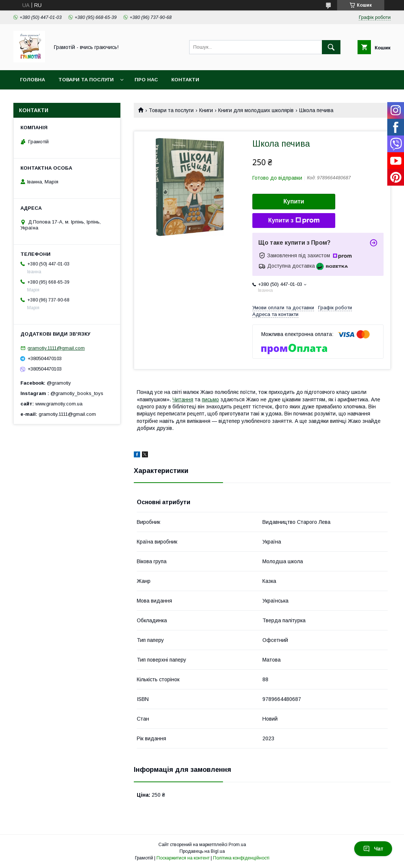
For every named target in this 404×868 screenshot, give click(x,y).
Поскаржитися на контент (183, 858)
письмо (210, 399)
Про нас (146, 80)
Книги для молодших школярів (256, 110)
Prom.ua (237, 845)
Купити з (294, 221)
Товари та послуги (86, 80)
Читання (183, 399)
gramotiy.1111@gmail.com (56, 348)
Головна (33, 80)
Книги (206, 110)
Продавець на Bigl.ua (202, 851)
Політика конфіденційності (241, 858)
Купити (294, 201)
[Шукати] (331, 47)
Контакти (185, 80)
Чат (373, 849)
